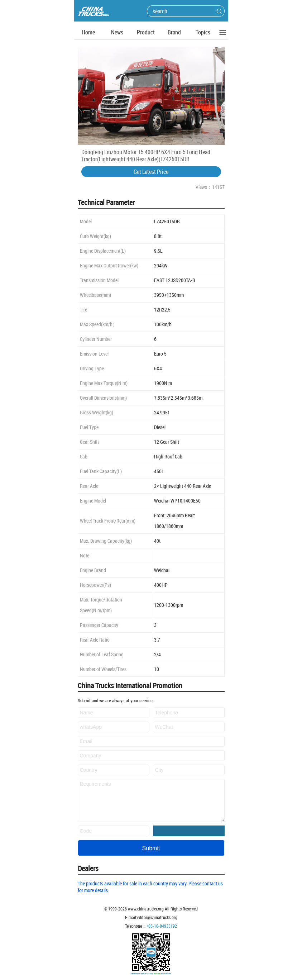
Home (88, 32)
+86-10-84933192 (162, 926)
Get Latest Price (151, 172)
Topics (203, 32)
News (117, 32)
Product (146, 32)
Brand (174, 32)
